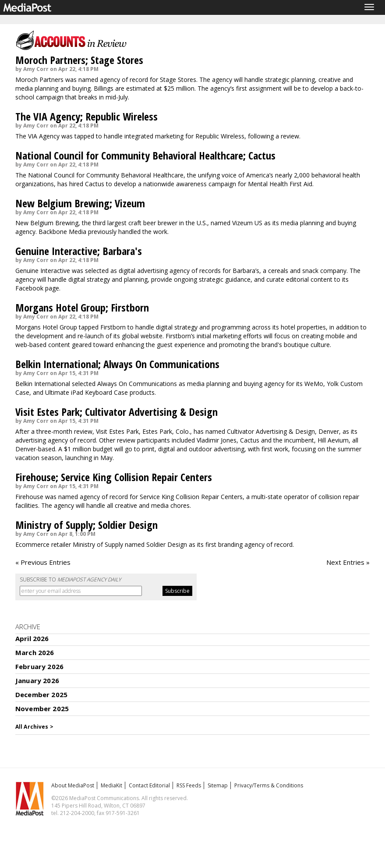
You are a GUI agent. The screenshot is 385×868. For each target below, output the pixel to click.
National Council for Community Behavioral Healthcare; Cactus (145, 155)
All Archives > (34, 727)
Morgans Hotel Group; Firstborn (82, 307)
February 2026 (39, 666)
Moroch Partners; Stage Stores (79, 60)
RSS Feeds (189, 785)
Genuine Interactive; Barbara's (79, 251)
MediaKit (111, 785)
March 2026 (35, 652)
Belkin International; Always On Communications (117, 364)
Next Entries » (348, 562)
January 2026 (37, 680)
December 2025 (41, 694)
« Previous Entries (43, 562)
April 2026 (32, 638)
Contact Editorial (149, 785)
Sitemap (218, 785)
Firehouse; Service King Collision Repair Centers (114, 477)
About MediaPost (73, 785)
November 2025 (42, 709)
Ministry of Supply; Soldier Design (87, 525)
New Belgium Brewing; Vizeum (80, 203)
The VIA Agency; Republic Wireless (87, 116)
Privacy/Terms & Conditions (269, 785)
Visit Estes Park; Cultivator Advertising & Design (117, 412)
